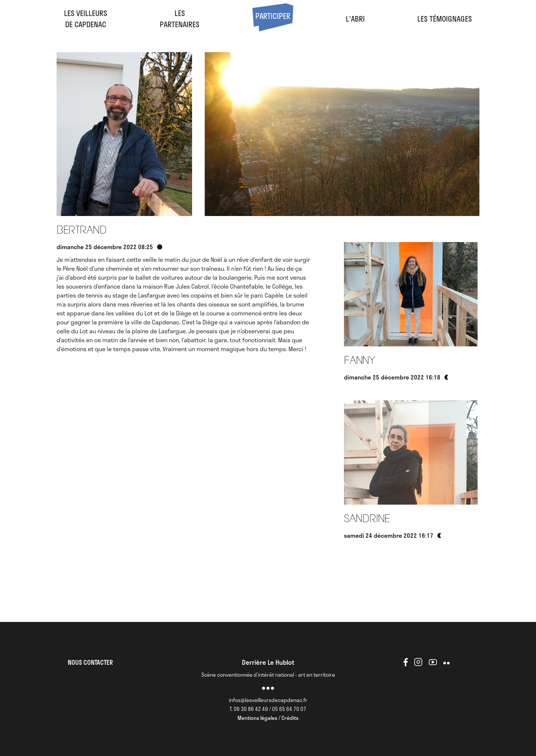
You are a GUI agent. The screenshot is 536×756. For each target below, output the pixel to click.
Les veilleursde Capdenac (86, 19)
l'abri (355, 19)
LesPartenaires (180, 19)
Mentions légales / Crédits (268, 718)
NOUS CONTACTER (90, 662)
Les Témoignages (445, 19)
